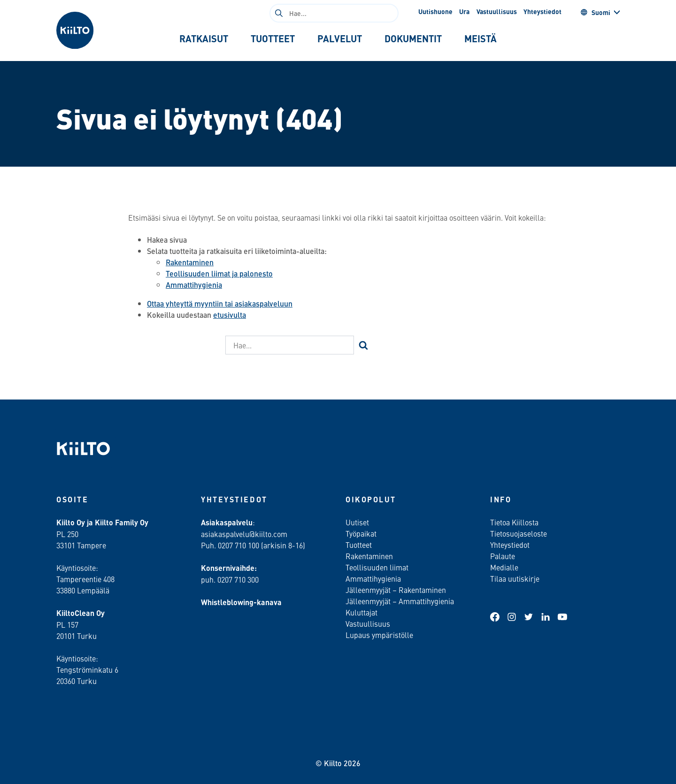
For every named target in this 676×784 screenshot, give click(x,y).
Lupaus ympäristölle (379, 635)
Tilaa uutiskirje (515, 578)
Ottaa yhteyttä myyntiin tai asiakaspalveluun (220, 304)
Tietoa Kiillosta (514, 522)
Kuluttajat (361, 612)
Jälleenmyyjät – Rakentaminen (396, 590)
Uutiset (357, 522)
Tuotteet (359, 545)
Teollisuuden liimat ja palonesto (219, 273)
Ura (464, 11)
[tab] (204, 38)
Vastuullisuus (497, 11)
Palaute (503, 556)
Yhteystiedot (542, 11)
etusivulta (230, 315)
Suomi (595, 12)
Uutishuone (435, 11)
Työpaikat (361, 533)
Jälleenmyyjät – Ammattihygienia (400, 601)
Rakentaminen (190, 262)
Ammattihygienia (194, 285)
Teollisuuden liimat (377, 567)
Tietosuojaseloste (519, 533)
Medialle (505, 567)
